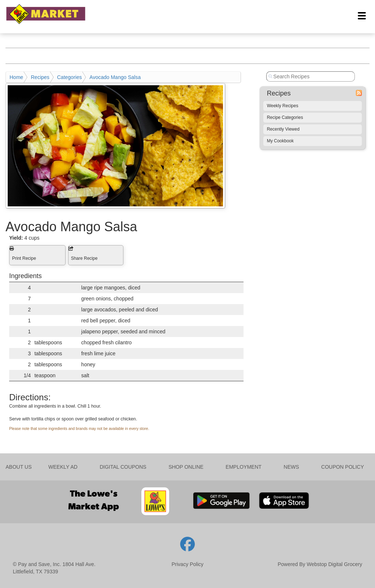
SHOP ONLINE (186, 467)
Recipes (40, 77)
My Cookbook (280, 141)
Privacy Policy (187, 564)
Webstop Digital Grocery (335, 564)
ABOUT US (18, 467)
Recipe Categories (285, 117)
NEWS (292, 467)
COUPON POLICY (343, 467)
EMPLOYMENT (244, 467)
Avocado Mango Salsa (115, 77)
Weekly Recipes (283, 106)
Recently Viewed (283, 129)
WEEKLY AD (63, 467)
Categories (70, 77)
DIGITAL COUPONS (123, 467)
